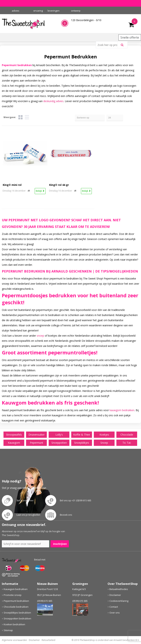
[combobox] (108, 45)
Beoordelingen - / (86, 20)
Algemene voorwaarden (14, 640)
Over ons (115, 613)
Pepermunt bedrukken (16, 601)
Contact (114, 607)
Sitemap (8, 630)
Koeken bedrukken (14, 624)
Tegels (20, 117)
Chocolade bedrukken (16, 607)
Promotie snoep (13, 595)
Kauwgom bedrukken (16, 589)
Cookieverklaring (119, 601)
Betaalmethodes (119, 589)
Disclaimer (115, 595)
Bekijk (39, 191)
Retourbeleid (48, 640)
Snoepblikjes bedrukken (17, 613)
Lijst (27, 117)
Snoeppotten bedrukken (17, 618)
